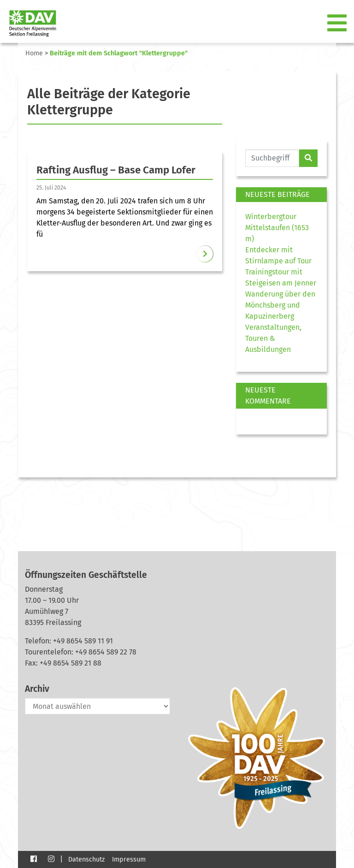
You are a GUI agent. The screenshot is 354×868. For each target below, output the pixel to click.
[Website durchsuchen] (272, 158)
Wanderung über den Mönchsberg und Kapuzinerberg (280, 305)
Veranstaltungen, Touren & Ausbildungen (273, 338)
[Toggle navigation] (338, 24)
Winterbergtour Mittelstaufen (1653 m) (277, 228)
